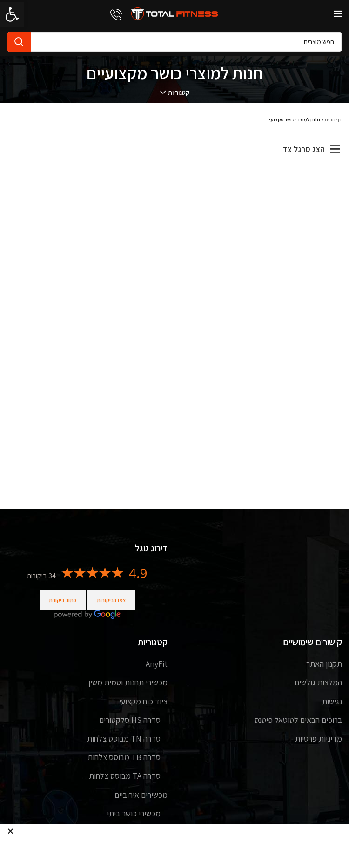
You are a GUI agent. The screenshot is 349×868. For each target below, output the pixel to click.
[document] (174, 434)
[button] (10, 831)
